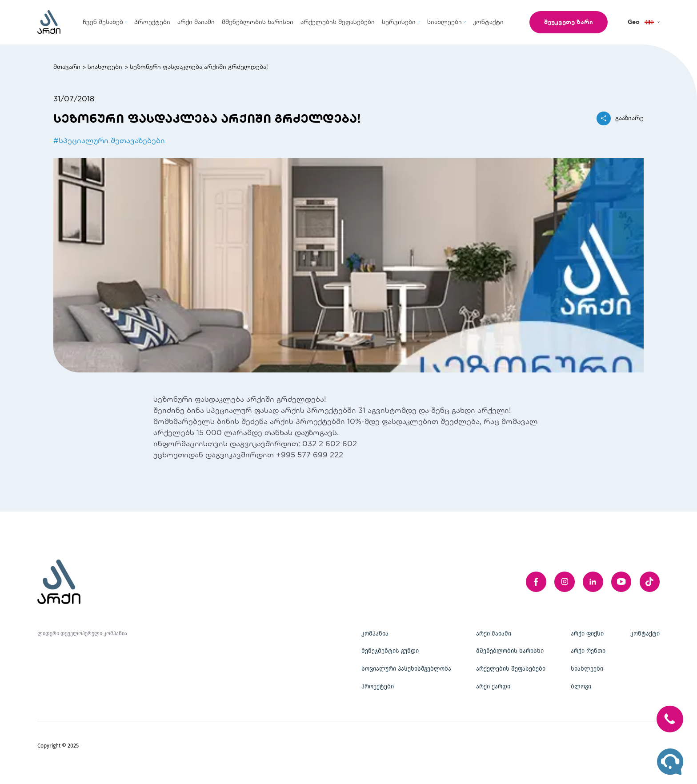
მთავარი (67, 67)
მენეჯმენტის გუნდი (390, 651)
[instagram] (565, 582)
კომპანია (375, 634)
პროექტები (378, 687)
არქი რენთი (588, 651)
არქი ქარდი (493, 687)
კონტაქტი (645, 634)
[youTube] (621, 582)
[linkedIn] (593, 582)
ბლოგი (581, 687)
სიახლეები (105, 67)
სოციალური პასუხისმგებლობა (406, 669)
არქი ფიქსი (587, 634)
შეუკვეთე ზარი (569, 22)
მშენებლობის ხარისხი (510, 651)
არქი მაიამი (494, 634)
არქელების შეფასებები (511, 669)
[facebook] (536, 582)
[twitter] (650, 582)
